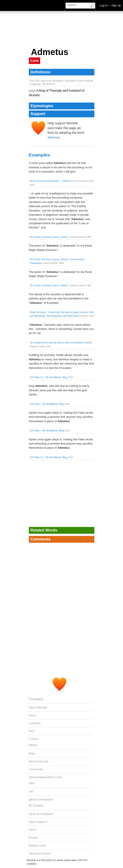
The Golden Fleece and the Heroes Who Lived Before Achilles (61, 343)
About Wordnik (38, 707)
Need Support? (38, 822)
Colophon (35, 723)
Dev (32, 783)
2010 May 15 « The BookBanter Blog (49, 377)
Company (36, 699)
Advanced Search (40, 853)
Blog (32, 753)
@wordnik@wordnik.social (45, 777)
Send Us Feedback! (41, 814)
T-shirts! (34, 739)
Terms (33, 830)
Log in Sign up (110, 5)
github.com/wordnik (41, 800)
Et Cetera (36, 805)
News (33, 745)
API (31, 792)
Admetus (54, 137)
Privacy (33, 838)
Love (35, 61)
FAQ (32, 731)
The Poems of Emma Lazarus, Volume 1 (50, 237)
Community (36, 769)
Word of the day (39, 761)
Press (32, 715)
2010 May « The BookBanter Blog (47, 404)
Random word (38, 846)
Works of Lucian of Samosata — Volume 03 (51, 181)
